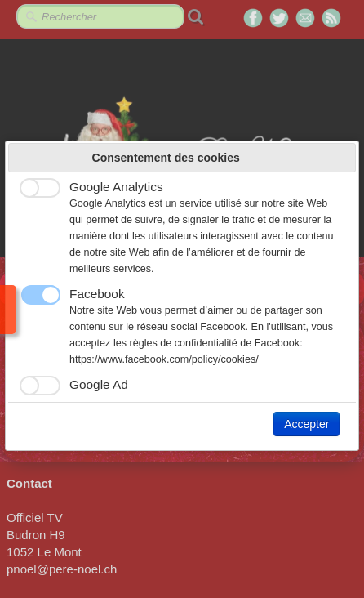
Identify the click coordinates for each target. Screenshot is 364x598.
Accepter (306, 424)
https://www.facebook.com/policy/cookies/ (164, 359)
